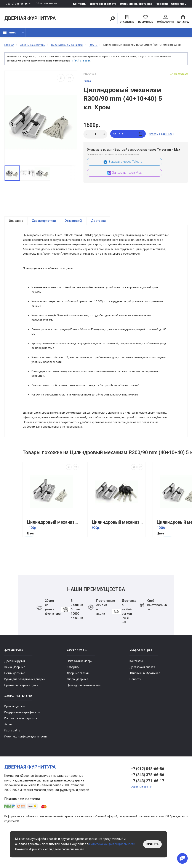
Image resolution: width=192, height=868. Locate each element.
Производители (15, 740)
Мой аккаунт (166, 20)
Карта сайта (12, 764)
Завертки (73, 701)
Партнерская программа (21, 752)
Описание (16, 228)
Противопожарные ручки (21, 719)
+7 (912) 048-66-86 (16, 4)
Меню (10, 35)
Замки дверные (15, 701)
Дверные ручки (15, 695)
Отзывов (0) (73, 228)
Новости (162, 4)
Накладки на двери (80, 695)
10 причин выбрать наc (136, 4)
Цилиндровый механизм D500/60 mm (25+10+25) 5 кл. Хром (118, 556)
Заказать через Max (124, 180)
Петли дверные (15, 707)
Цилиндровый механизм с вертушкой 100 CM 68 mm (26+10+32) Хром (53, 556)
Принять (151, 844)
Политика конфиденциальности (26, 770)
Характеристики (44, 228)
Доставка (98, 228)
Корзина (183, 20)
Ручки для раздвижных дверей (25, 713)
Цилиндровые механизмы (84, 719)
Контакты (80, 4)
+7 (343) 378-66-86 (80, 67)
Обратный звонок (49, 4)
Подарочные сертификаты (22, 746)
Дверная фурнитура (30, 19)
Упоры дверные (77, 713)
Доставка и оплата (103, 4)
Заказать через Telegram (124, 169)
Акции (8, 758)
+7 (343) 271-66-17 (147, 815)
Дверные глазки (78, 707)
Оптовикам (179, 4)
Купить (128, 141)
